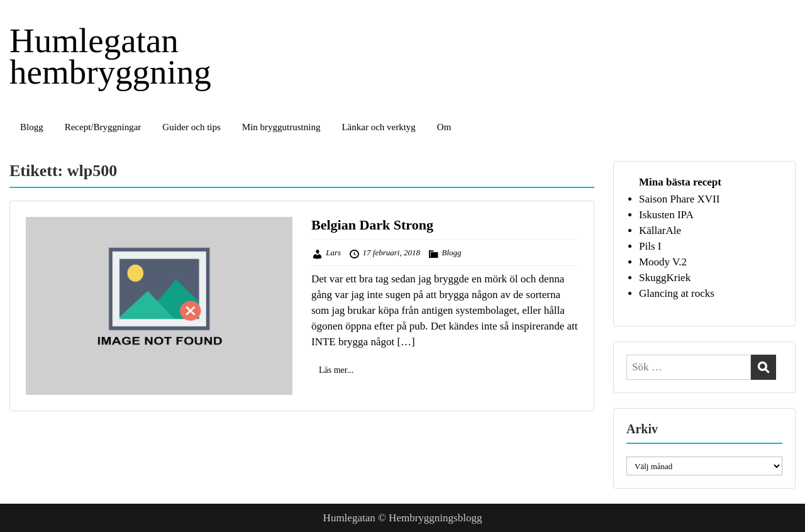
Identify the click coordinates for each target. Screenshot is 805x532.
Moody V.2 (663, 262)
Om (444, 127)
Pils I (650, 246)
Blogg (32, 127)
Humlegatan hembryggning (110, 56)
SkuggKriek (665, 278)
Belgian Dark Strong (372, 225)
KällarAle (660, 230)
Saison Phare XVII (679, 199)
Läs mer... (336, 370)
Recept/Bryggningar (103, 127)
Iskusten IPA (666, 215)
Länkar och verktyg (378, 127)
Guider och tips (191, 127)
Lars (333, 252)
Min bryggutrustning (281, 127)
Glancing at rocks (677, 293)
